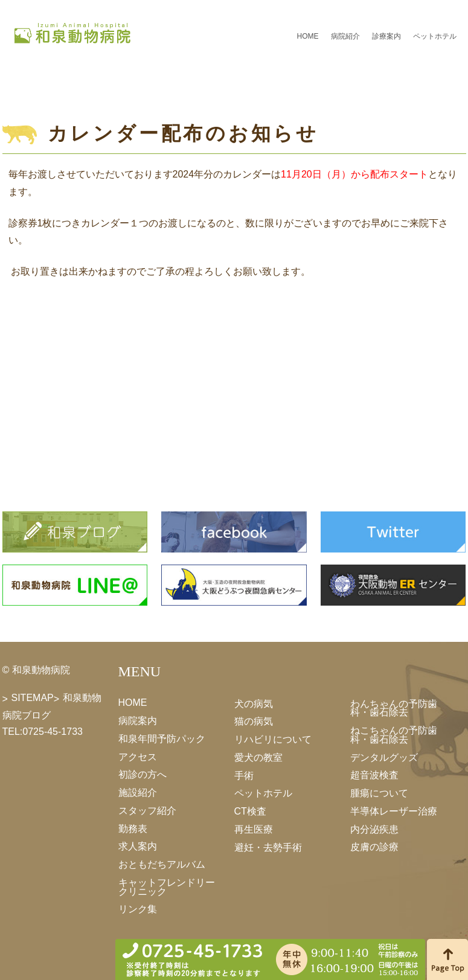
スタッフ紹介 (147, 811)
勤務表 (133, 828)
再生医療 (254, 829)
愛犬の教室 (258, 757)
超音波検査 (374, 775)
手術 (244, 775)
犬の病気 (254, 703)
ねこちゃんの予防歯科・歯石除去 (394, 735)
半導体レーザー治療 (394, 811)
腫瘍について (379, 793)
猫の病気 (254, 721)
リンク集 (138, 909)
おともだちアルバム (162, 864)
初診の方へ (143, 774)
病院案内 (138, 721)
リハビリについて (273, 739)
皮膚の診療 (374, 847)
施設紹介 (138, 793)
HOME (308, 36)
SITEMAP (33, 698)
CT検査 (250, 811)
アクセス (138, 756)
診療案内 (386, 36)
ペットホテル (435, 36)
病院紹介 (345, 36)
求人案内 (138, 846)
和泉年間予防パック (162, 739)
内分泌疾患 (374, 829)
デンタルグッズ (384, 757)
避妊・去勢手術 (268, 847)
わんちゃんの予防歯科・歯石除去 (394, 708)
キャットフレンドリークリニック (167, 887)
